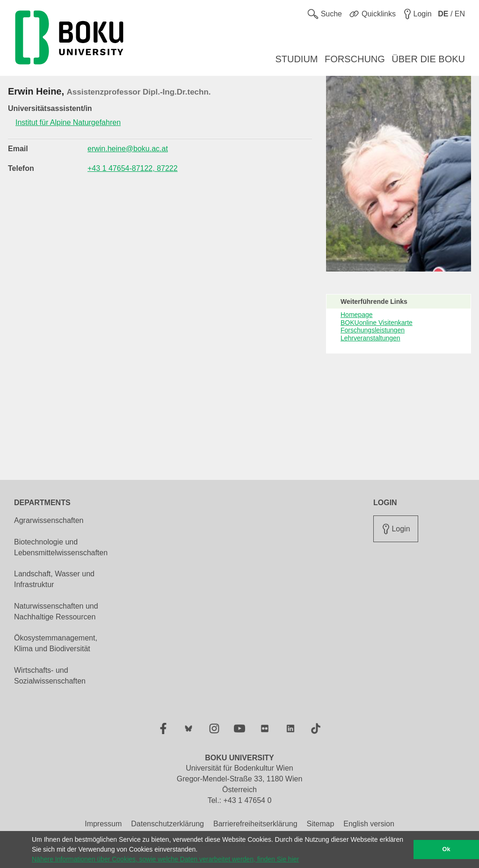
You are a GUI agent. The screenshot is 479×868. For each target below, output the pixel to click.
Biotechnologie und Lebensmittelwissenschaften (61, 547)
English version (369, 824)
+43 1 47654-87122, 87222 (133, 168)
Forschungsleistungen (373, 330)
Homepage (357, 315)
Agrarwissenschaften (49, 520)
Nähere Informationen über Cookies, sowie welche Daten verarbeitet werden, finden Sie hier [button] (165, 859)
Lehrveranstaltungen (370, 338)
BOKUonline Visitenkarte (377, 323)
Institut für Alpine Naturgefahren (68, 122)
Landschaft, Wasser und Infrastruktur (54, 579)
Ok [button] (446, 849)
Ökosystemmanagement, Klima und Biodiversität (56, 643)
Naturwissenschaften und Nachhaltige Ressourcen (56, 611)
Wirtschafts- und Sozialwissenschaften (50, 676)
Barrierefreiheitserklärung (255, 824)
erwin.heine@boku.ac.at (128, 149)
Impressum (103, 824)
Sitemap (321, 824)
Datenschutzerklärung (167, 824)
